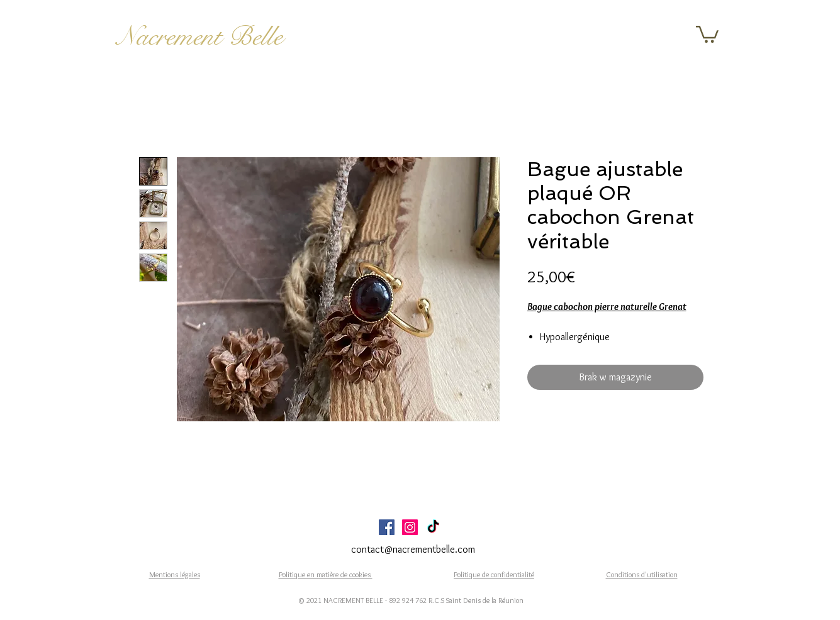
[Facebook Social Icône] (387, 527)
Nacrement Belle (200, 36)
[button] (707, 33)
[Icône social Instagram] (410, 527)
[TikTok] (433, 527)
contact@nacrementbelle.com (413, 549)
